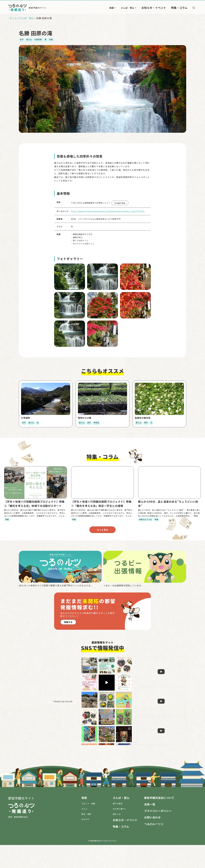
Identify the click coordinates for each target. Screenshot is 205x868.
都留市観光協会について (159, 821)
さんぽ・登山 (135, 8)
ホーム (13, 18)
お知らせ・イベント (159, 8)
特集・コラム (181, 8)
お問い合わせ (152, 840)
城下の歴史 (118, 827)
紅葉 (51, 39)
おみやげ (85, 842)
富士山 (29, 39)
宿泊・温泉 (86, 837)
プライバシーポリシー (158, 834)
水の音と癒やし (120, 832)
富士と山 (117, 837)
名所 (22, 39)
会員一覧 (150, 827)
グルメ (84, 832)
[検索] (194, 8)
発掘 (119, 8)
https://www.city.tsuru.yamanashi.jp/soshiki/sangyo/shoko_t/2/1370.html (108, 211)
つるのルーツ (152, 847)
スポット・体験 (88, 827)
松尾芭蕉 (38, 39)
